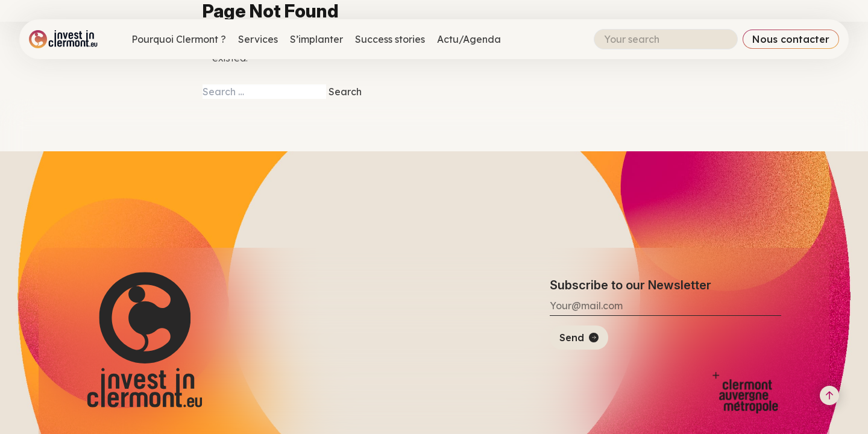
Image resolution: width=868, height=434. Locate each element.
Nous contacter (791, 39)
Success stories (390, 39)
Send (572, 338)
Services (258, 39)
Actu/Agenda (469, 39)
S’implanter (316, 39)
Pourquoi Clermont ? (179, 39)
